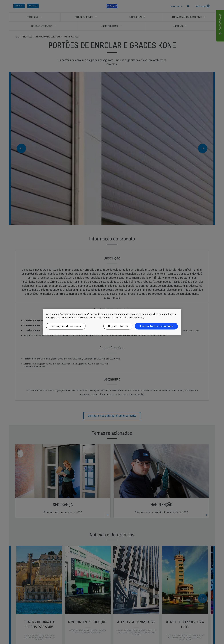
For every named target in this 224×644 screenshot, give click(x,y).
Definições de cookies (66, 326)
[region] (112, 322)
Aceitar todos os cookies (156, 326)
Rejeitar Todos (118, 326)
